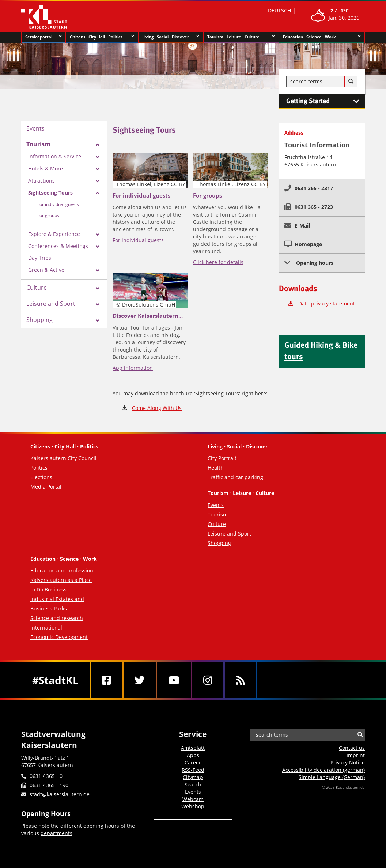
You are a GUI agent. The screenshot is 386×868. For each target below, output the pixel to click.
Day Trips (40, 258)
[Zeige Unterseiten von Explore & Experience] (98, 234)
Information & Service (55, 156)
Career (193, 762)
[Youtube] (174, 680)
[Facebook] (107, 680)
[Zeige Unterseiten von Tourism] (98, 145)
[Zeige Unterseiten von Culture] (98, 288)
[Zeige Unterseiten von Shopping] (98, 320)
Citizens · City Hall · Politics (102, 37)
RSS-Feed (193, 770)
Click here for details (218, 262)
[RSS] (240, 680)
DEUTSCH (279, 10)
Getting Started (326, 101)
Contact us (352, 748)
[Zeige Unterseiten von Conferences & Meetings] (98, 247)
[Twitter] (140, 680)
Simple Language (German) (332, 777)
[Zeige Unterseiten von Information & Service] (98, 157)
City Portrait (222, 458)
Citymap (193, 777)
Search (193, 784)
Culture (37, 288)
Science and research (57, 618)
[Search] (351, 82)
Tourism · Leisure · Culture (241, 37)
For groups (48, 215)
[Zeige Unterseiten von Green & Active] (98, 270)
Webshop (193, 806)
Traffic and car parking (235, 477)
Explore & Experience (54, 234)
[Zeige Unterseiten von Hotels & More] (98, 169)
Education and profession (62, 570)
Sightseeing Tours (50, 193)
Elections (41, 477)
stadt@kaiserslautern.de (60, 794)
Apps (193, 755)
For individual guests (58, 204)
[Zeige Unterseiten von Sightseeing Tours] (98, 193)
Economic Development (59, 637)
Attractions (41, 181)
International (46, 627)
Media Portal (46, 487)
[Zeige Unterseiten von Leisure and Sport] (98, 304)
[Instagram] (208, 680)
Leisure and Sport (51, 304)
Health (216, 468)
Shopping (39, 320)
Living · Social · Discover (171, 37)
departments (56, 833)
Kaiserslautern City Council (63, 458)
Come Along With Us (157, 408)
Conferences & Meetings (58, 246)
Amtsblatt (193, 748)
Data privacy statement (327, 303)
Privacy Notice (348, 762)
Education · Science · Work (322, 37)
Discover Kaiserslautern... (148, 316)
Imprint (356, 755)
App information (133, 368)
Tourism (38, 144)
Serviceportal (43, 37)
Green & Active (46, 270)
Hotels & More (46, 168)
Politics (39, 468)
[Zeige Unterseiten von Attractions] (98, 181)
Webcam (193, 799)
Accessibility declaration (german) (323, 770)
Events (35, 128)
